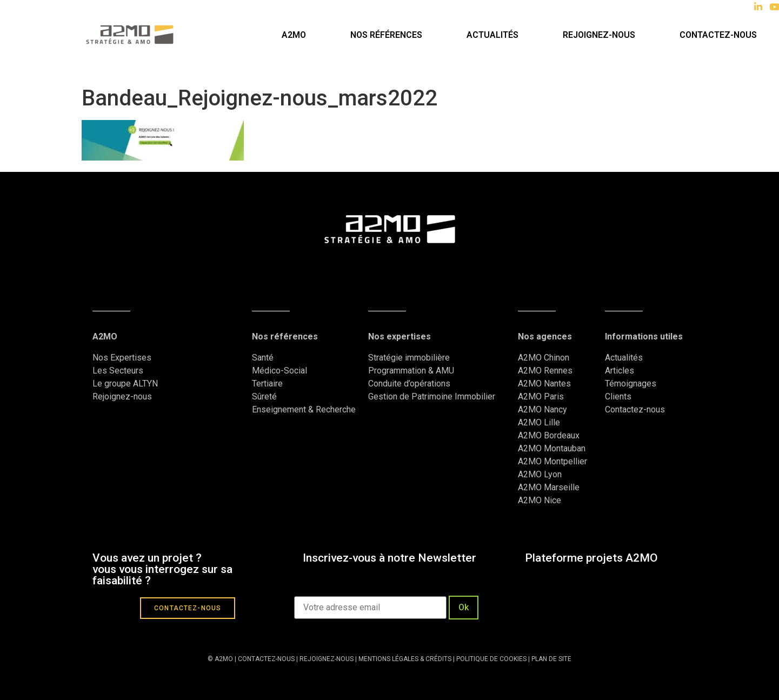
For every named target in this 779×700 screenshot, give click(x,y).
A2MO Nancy (542, 409)
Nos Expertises (122, 358)
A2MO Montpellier (552, 461)
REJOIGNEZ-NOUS (326, 659)
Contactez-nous (635, 409)
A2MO (294, 35)
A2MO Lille (539, 422)
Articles (620, 371)
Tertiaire (267, 384)
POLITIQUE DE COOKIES (491, 659)
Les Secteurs (118, 371)
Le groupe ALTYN (125, 384)
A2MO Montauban (552, 448)
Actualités (492, 35)
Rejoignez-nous (599, 35)
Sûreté (264, 396)
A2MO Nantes (544, 384)
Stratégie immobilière (409, 358)
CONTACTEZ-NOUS (266, 659)
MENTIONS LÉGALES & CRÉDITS (405, 659)
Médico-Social (279, 371)
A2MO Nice (540, 500)
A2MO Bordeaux (549, 435)
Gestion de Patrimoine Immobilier (432, 396)
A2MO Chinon (544, 358)
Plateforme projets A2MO (591, 558)
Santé (263, 358)
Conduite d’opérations (409, 384)
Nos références (386, 35)
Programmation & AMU (411, 371)
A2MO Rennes (545, 371)
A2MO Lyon (540, 474)
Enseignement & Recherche (304, 409)
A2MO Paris (541, 396)
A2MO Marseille (549, 487)
